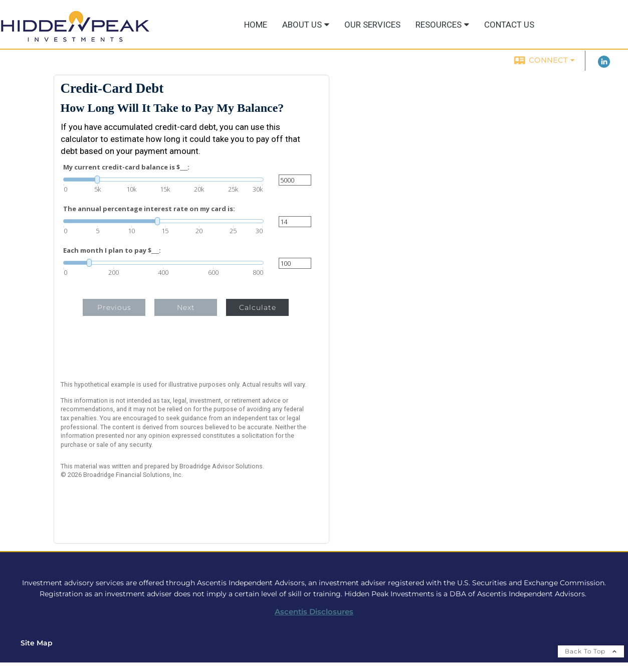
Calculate (258, 307)
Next (186, 307)
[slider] (163, 180)
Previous (114, 307)
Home (256, 25)
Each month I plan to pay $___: (112, 250)
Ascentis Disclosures (314, 612)
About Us (302, 25)
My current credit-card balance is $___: (126, 167)
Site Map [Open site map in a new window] (37, 643)
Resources (439, 25)
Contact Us (509, 25)
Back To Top (591, 651)
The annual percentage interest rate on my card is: (149, 209)
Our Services (372, 25)
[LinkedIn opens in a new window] (604, 65)
